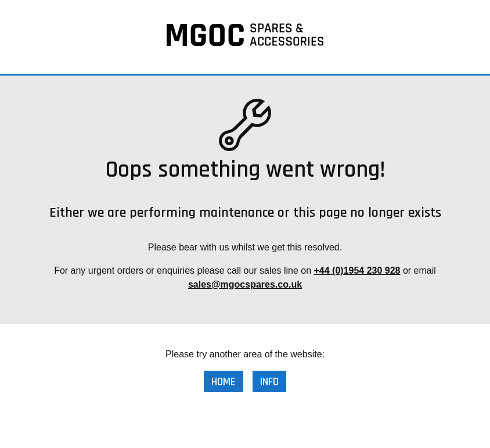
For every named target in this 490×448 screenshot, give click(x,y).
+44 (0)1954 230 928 (357, 270)
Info (269, 382)
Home (224, 382)
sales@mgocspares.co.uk (245, 284)
